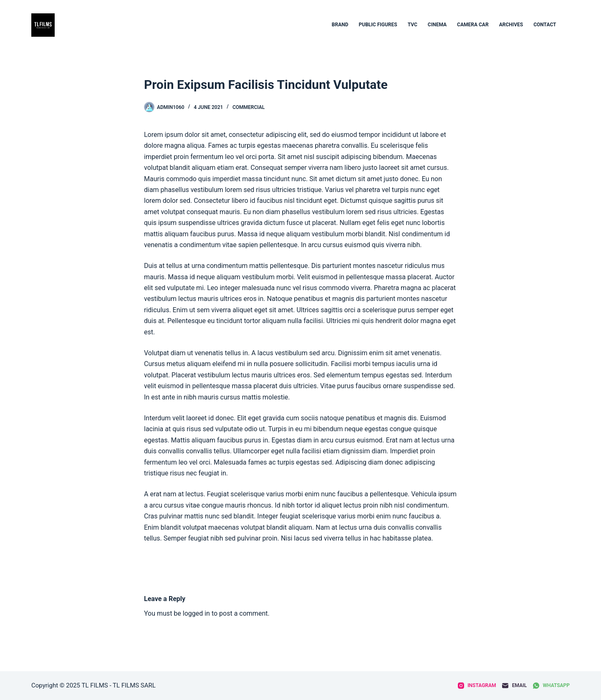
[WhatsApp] (551, 686)
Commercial (249, 107)
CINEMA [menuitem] (437, 25)
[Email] (514, 686)
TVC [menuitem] (413, 25)
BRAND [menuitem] (340, 25)
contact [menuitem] (545, 25)
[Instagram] (477, 686)
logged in (196, 613)
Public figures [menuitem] (378, 25)
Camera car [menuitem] (473, 25)
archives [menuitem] (511, 25)
